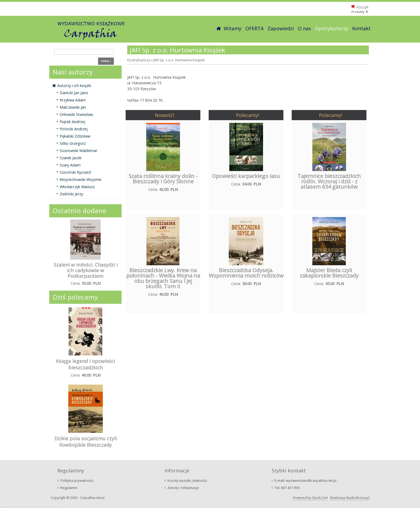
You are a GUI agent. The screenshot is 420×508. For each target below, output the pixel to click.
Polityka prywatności (77, 480)
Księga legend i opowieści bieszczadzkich (85, 364)
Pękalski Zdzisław (75, 136)
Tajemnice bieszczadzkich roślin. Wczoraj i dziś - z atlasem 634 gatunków (329, 181)
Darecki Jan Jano (74, 93)
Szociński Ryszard (75, 172)
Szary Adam (70, 165)
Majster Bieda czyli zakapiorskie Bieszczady (329, 273)
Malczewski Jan (73, 107)
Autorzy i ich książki (74, 86)
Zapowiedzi (281, 28)
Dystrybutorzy (332, 28)
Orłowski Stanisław (76, 114)
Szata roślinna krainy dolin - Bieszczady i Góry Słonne (163, 179)
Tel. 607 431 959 (287, 488)
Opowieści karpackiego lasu (246, 176)
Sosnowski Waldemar (78, 151)
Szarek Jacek (71, 158)
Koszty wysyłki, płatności (187, 480)
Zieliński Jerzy (71, 194)
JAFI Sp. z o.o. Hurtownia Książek (179, 60)
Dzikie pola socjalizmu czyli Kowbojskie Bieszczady (86, 442)
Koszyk (362, 7)
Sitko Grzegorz (73, 143)
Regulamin (69, 488)
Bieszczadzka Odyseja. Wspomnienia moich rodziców (246, 273)
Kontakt (361, 28)
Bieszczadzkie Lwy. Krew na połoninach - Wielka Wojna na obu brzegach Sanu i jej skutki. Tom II (163, 278)
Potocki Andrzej (74, 129)
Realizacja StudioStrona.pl (350, 498)
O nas (304, 28)
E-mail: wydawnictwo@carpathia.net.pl (305, 480)
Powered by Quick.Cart (310, 498)
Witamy (232, 28)
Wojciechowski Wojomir (81, 179)
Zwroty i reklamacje (183, 488)
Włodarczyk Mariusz (77, 187)
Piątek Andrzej (72, 122)
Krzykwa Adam (73, 100)
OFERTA (254, 28)
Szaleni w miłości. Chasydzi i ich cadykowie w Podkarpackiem (86, 270)
